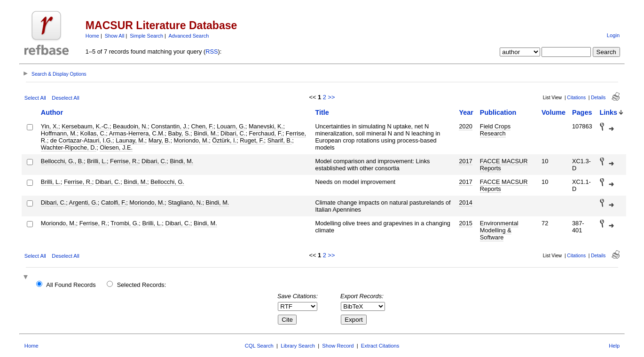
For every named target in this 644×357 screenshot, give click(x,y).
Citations (576, 98)
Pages (582, 112)
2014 (465, 202)
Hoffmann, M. (59, 133)
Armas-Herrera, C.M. (137, 133)
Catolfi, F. (114, 202)
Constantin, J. (169, 126)
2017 (465, 161)
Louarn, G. (231, 126)
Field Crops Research (495, 130)
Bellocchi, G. (167, 182)
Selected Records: (142, 285)
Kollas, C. (93, 133)
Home (92, 36)
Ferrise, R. (124, 161)
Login (613, 35)
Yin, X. (50, 126)
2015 (465, 223)
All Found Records (71, 285)
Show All (115, 36)
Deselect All (65, 98)
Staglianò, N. (185, 202)
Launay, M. (130, 140)
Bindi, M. (205, 133)
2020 (465, 126)
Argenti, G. (83, 202)
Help (614, 346)
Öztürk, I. (224, 140)
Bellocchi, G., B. (62, 161)
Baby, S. (179, 133)
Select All (35, 98)
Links (609, 112)
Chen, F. (203, 126)
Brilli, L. (97, 161)
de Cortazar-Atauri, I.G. (81, 140)
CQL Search (259, 346)
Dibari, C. (233, 133)
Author (52, 112)
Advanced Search (188, 36)
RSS (212, 52)
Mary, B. (160, 140)
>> (331, 97)
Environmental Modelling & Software (499, 230)
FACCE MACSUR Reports (504, 165)
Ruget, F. (252, 140)
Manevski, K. (266, 126)
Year (466, 112)
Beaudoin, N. (130, 126)
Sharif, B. (280, 140)
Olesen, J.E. (116, 147)
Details (598, 98)
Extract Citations (380, 346)
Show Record (338, 346)
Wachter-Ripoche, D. (69, 147)
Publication (498, 112)
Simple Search (146, 36)
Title (322, 112)
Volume (554, 112)
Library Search (298, 346)
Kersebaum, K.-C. (86, 126)
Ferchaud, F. (266, 133)
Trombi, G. (125, 223)
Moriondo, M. (192, 140)
